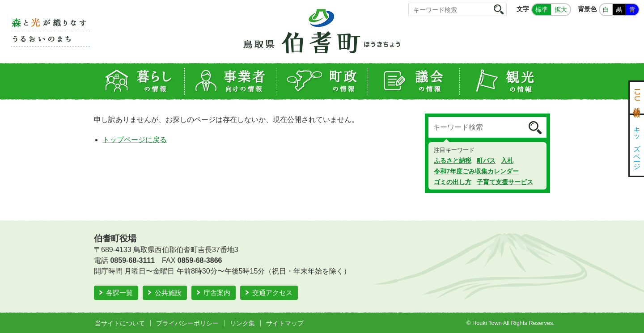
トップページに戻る (135, 140)
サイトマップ (285, 323)
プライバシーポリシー (187, 323)
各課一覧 (119, 293)
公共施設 (168, 293)
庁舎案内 (217, 293)
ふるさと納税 (453, 160)
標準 (542, 9)
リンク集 (242, 323)
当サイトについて (120, 323)
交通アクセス (272, 293)
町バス (486, 160)
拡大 (561, 9)
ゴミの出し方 (453, 182)
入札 (507, 160)
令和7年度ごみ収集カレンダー (476, 171)
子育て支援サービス (505, 182)
